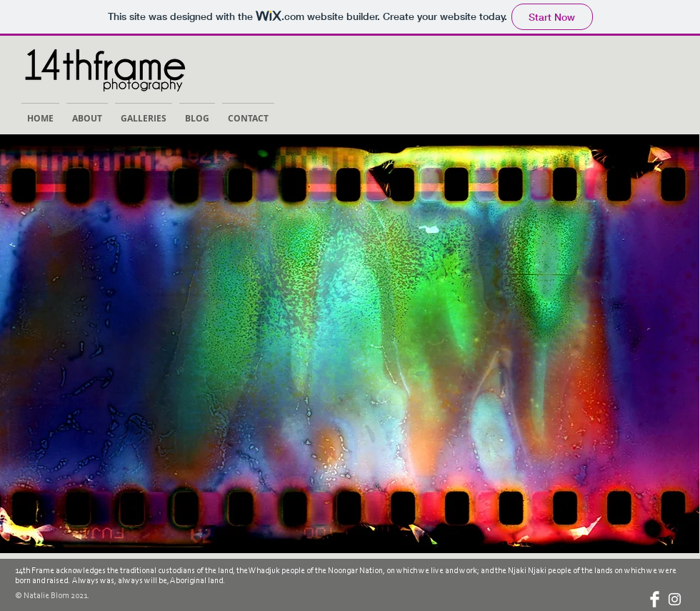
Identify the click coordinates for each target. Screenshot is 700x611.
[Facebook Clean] (655, 599)
